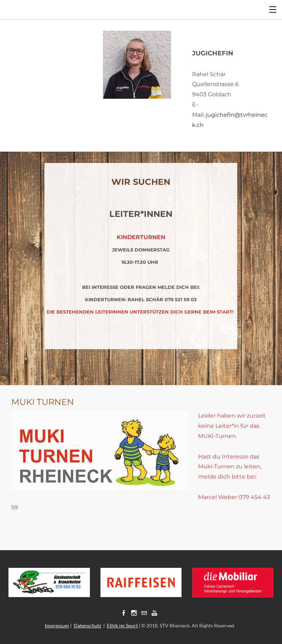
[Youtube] (154, 613)
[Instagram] (134, 613)
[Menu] (273, 9)
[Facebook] (124, 613)
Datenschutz (87, 625)
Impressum (57, 625)
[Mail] (144, 613)
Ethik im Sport (122, 625)
